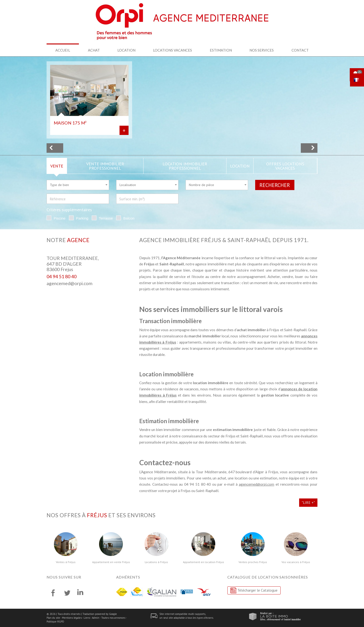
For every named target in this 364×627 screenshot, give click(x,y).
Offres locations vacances (285, 166)
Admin (96, 618)
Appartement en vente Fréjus (111, 562)
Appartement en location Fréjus (204, 562)
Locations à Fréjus (156, 562)
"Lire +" (308, 503)
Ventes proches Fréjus (253, 562)
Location (126, 50)
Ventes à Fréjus (66, 562)
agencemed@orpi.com (69, 283)
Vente (57, 166)
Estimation (221, 50)
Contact (300, 50)
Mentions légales (72, 618)
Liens (87, 618)
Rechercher (275, 185)
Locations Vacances (172, 50)
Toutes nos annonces (113, 618)
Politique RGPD (55, 622)
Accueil (63, 50)
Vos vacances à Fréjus (296, 562)
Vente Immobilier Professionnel (105, 166)
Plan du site (53, 618)
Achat (94, 50)
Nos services (262, 50)
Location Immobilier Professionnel (185, 166)
